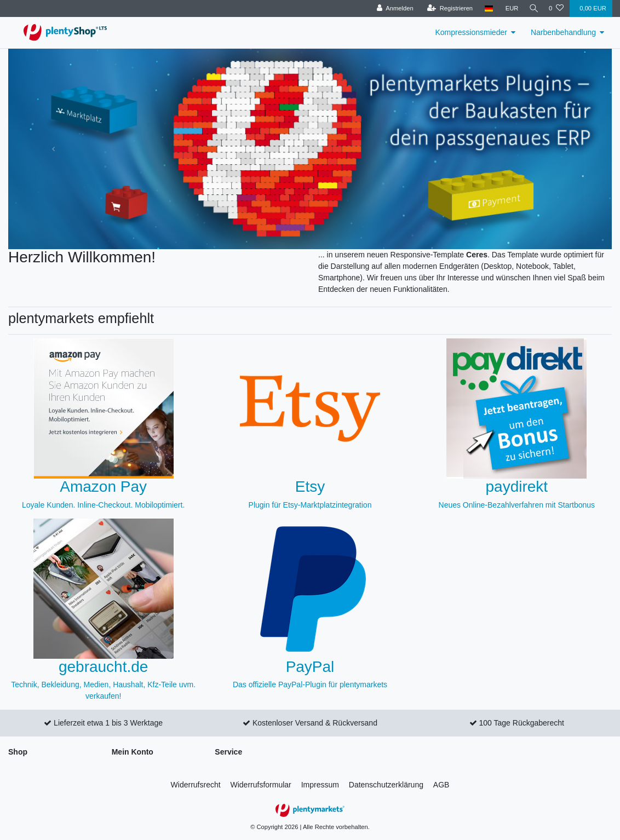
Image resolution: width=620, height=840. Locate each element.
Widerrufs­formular (261, 785)
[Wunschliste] (556, 8)
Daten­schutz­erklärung (386, 785)
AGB (441, 785)
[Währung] (508, 8)
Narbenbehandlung (563, 32)
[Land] (486, 8)
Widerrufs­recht (196, 785)
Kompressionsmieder (471, 32)
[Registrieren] (446, 8)
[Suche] (532, 8)
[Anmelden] (391, 8)
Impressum (320, 785)
